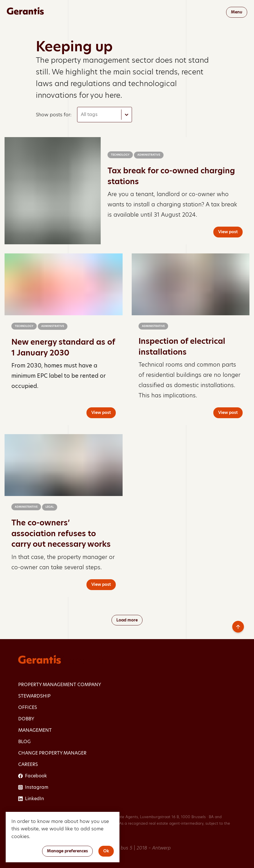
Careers (28, 764)
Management (35, 730)
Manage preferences (67, 851)
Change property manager (52, 753)
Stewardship (34, 696)
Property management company (60, 685)
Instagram (33, 787)
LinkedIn (31, 799)
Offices (28, 707)
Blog (24, 742)
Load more (127, 620)
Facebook (33, 776)
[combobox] (81, 115)
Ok (106, 851)
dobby (26, 719)
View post (228, 232)
